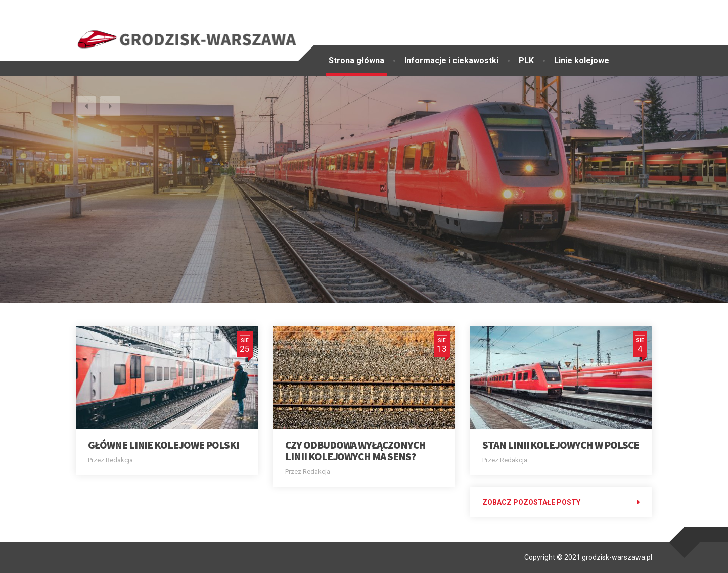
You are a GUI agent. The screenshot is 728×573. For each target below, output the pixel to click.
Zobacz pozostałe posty (531, 502)
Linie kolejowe (582, 60)
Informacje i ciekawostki (451, 60)
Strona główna (356, 60)
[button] (86, 106)
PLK (526, 60)
